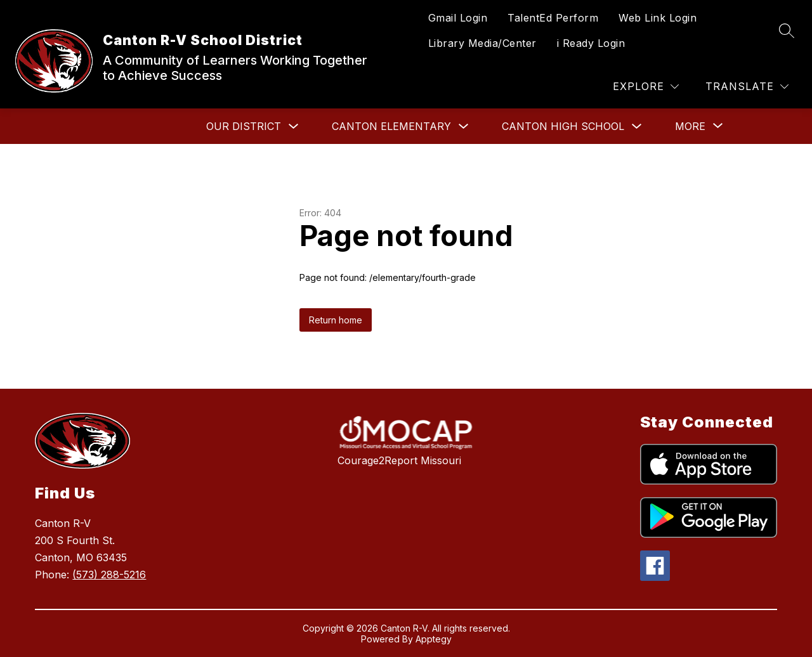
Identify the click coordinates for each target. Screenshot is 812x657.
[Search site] (787, 30)
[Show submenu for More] (690, 126)
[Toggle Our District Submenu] (294, 127)
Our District (244, 126)
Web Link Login (658, 18)
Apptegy (434, 639)
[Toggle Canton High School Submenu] (637, 127)
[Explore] (646, 87)
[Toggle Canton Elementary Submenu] (464, 127)
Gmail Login (458, 18)
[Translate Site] (747, 87)
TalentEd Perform (553, 18)
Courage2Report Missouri (399, 460)
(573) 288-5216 (109, 575)
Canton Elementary (391, 126)
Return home (336, 320)
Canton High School (563, 126)
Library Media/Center (482, 43)
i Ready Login (591, 43)
